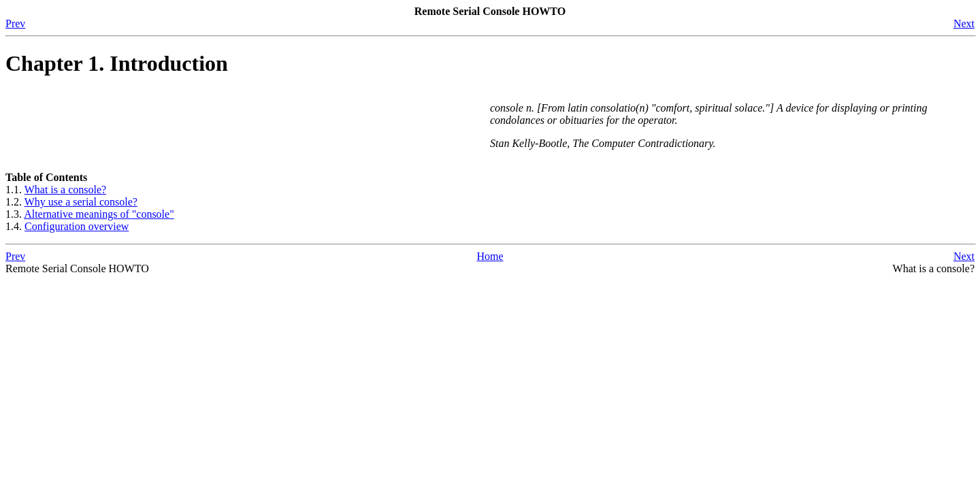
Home (490, 256)
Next (964, 23)
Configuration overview (77, 226)
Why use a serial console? (81, 202)
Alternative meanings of (99, 214)
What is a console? (65, 190)
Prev (15, 23)
